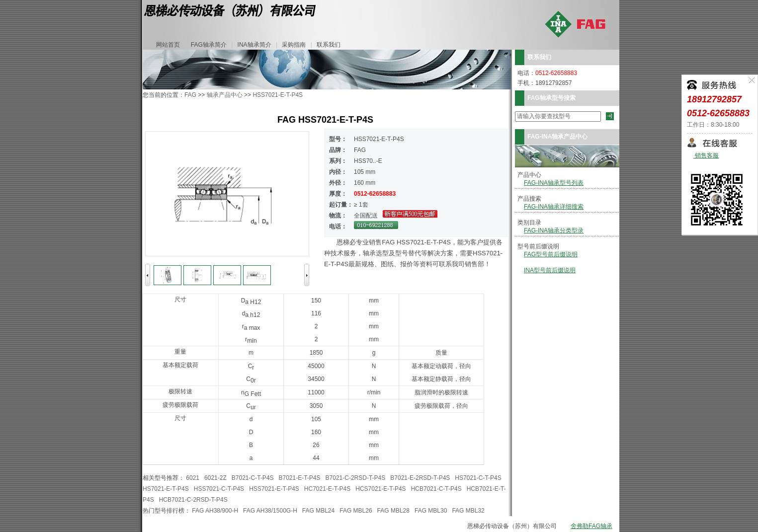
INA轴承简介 (254, 45)
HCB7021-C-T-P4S (436, 489)
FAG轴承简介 (209, 45)
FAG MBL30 (431, 511)
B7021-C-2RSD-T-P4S (356, 478)
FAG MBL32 (468, 511)
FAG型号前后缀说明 (551, 254)
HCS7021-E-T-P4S (380, 489)
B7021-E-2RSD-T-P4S (420, 478)
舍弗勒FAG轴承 (591, 526)
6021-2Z (215, 478)
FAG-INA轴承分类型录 (554, 230)
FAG (190, 95)
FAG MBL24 (318, 511)
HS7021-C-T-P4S (478, 478)
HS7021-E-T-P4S (166, 489)
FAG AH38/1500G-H (270, 511)
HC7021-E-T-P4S (327, 489)
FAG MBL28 (393, 511)
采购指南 (294, 45)
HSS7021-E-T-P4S (278, 95)
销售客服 (706, 156)
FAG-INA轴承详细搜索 (554, 207)
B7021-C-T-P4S (253, 478)
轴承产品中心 (225, 95)
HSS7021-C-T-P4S (219, 489)
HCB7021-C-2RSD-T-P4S (193, 500)
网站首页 (168, 45)
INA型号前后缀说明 (550, 270)
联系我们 (329, 45)
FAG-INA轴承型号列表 (554, 183)
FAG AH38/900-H (215, 511)
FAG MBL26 (356, 511)
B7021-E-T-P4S (300, 478)
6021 (193, 478)
